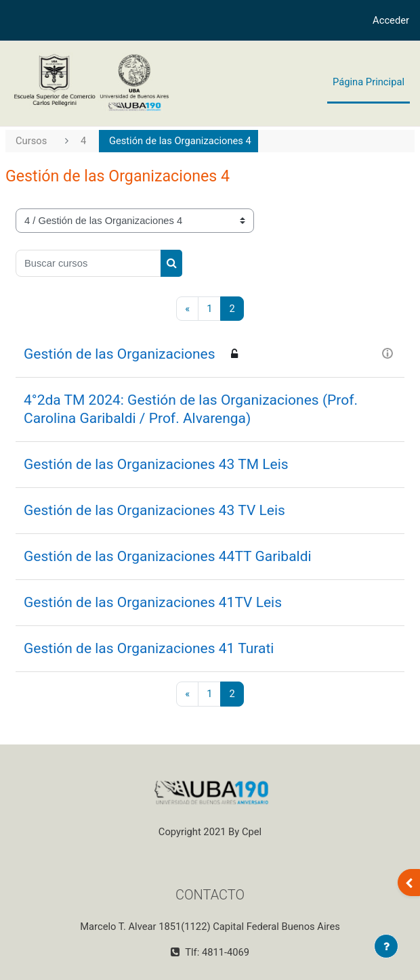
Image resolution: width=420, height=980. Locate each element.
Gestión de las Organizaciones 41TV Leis (153, 602)
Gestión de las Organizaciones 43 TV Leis (154, 510)
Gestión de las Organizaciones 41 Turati (149, 648)
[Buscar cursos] (88, 263)
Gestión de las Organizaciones (120, 354)
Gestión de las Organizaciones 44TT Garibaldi (168, 556)
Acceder (391, 20)
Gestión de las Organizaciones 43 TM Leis (156, 464)
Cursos (31, 141)
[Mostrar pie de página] (386, 946)
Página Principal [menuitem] (369, 82)
